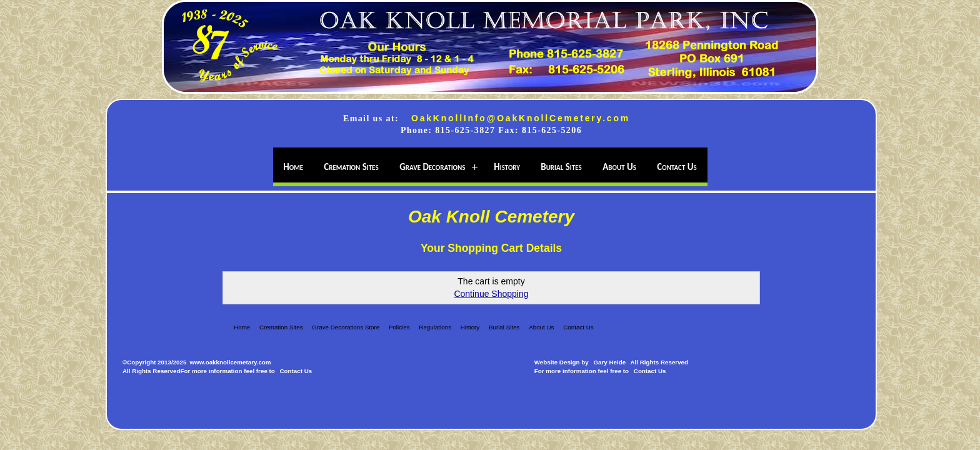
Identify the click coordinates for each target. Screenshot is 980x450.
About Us (541, 327)
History (470, 327)
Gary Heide (609, 362)
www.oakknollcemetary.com (230, 362)
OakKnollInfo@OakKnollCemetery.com (521, 118)
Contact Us (578, 327)
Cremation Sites (281, 327)
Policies (399, 327)
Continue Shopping (491, 294)
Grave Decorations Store (346, 327)
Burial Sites (504, 327)
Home (242, 327)
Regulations (435, 327)
